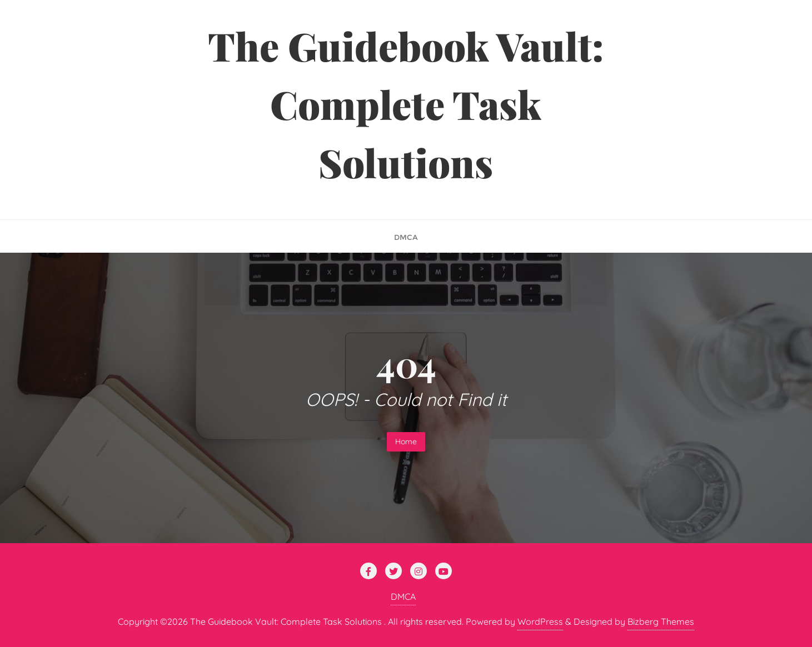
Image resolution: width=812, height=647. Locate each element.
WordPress (540, 621)
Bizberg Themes (661, 621)
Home (406, 442)
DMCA (403, 596)
